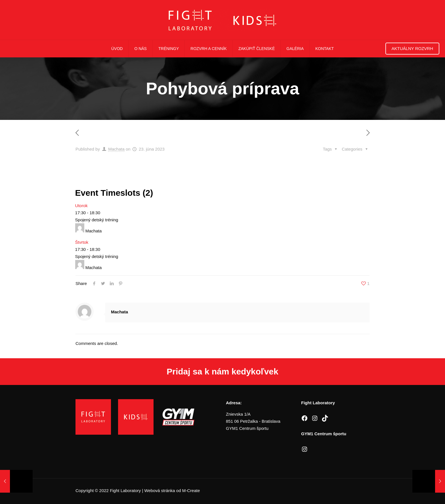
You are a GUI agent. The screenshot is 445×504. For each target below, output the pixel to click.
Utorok (81, 206)
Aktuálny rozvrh (412, 48)
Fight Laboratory (125, 491)
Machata (116, 149)
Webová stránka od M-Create (172, 491)
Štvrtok (82, 242)
